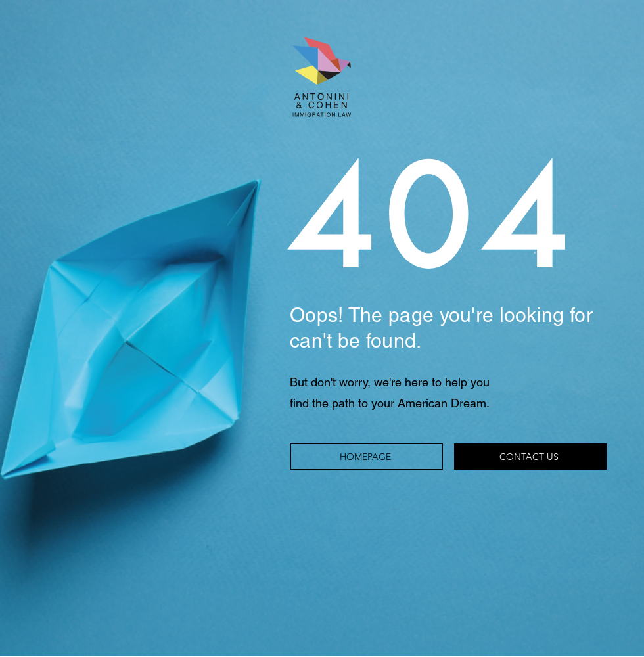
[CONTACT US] (530, 457)
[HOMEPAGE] (367, 457)
